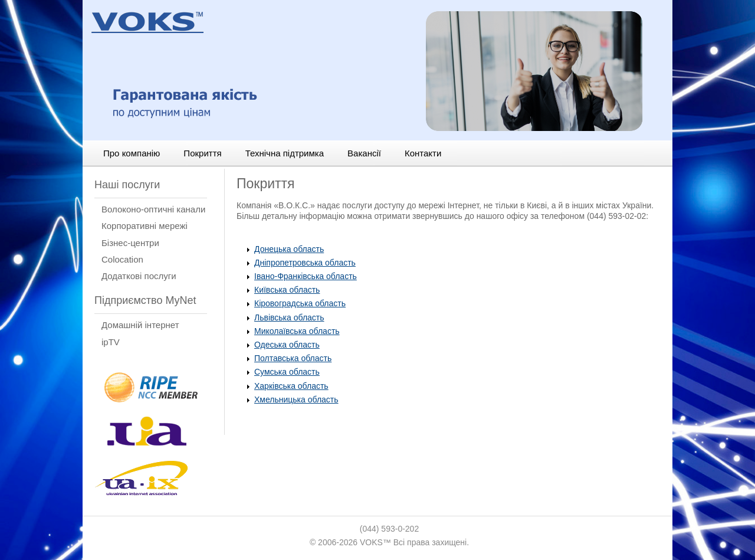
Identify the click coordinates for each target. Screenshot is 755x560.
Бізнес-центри (130, 243)
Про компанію (132, 153)
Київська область (287, 290)
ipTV (111, 342)
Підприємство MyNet (145, 300)
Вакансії (364, 153)
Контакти (423, 153)
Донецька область (289, 249)
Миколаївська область (297, 331)
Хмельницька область (296, 399)
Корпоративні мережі (145, 226)
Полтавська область (293, 358)
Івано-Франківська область (306, 276)
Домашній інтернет (140, 325)
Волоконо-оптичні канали (153, 209)
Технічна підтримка (285, 153)
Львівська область (289, 317)
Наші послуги (127, 185)
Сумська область (287, 372)
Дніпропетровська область (305, 263)
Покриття (202, 153)
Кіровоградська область (300, 303)
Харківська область (291, 386)
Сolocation (122, 259)
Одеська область (287, 345)
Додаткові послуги (139, 276)
